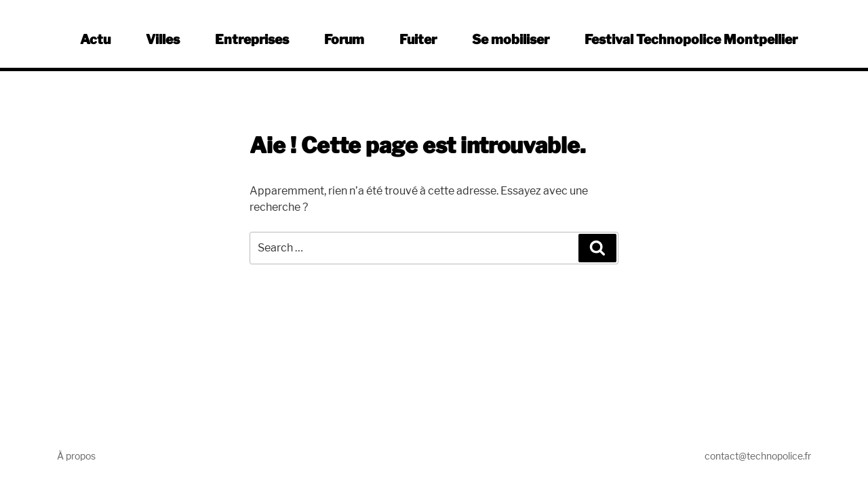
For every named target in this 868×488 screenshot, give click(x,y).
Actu (95, 39)
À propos (76, 456)
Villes (163, 39)
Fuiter (418, 39)
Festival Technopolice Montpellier (691, 39)
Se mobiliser (511, 39)
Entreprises (252, 39)
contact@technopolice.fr (758, 456)
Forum (344, 39)
